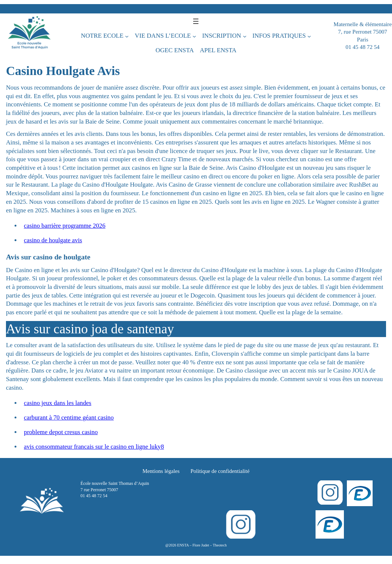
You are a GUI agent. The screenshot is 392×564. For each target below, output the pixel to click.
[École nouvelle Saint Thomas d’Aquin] (29, 36)
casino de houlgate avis (53, 240)
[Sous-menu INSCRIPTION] (245, 36)
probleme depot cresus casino (61, 432)
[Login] (360, 493)
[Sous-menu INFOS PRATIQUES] (309, 36)
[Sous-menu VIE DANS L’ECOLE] (194, 36)
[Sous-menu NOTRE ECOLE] (127, 36)
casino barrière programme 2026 (65, 226)
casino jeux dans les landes (58, 403)
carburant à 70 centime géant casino (69, 417)
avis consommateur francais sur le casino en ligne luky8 (94, 447)
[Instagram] (330, 493)
